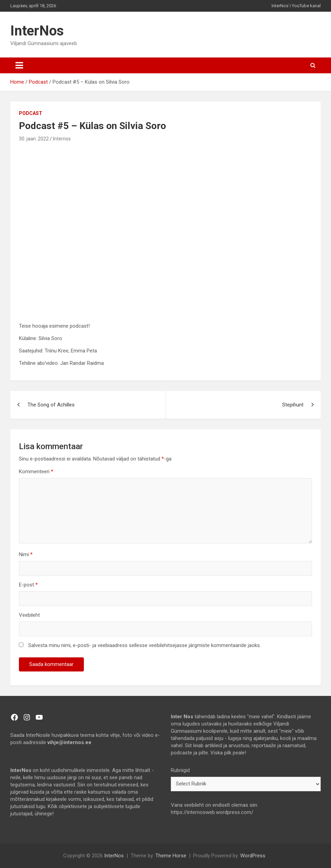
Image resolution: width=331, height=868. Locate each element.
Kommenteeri (36, 472)
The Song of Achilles (51, 405)
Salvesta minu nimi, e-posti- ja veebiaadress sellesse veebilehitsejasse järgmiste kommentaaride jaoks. (145, 645)
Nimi (26, 554)
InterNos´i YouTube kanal (296, 6)
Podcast (31, 113)
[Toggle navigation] (19, 65)
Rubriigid (180, 770)
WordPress (253, 856)
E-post (28, 585)
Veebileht (29, 615)
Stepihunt (293, 405)
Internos (62, 139)
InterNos (37, 31)
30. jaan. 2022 (34, 139)
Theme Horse (171, 856)
